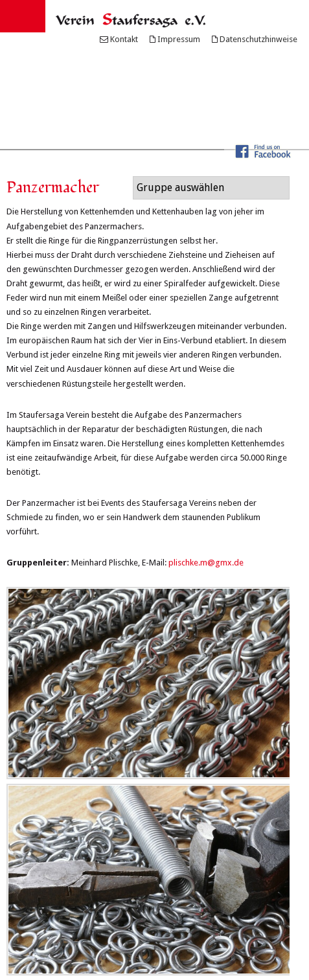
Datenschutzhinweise (258, 39)
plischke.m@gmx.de (206, 563)
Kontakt (124, 39)
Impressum (179, 39)
